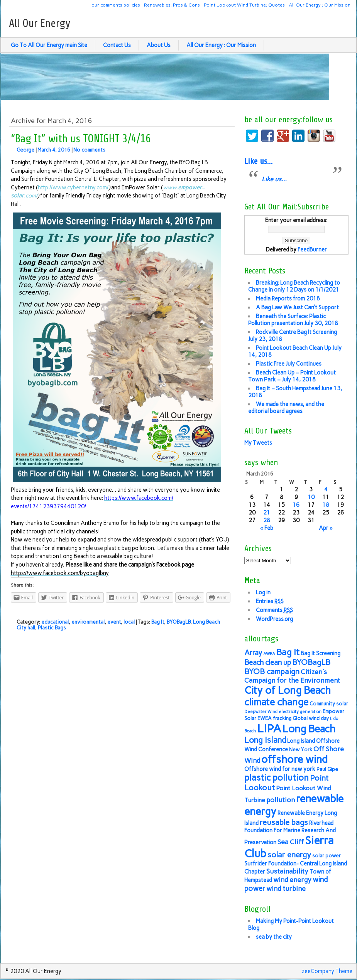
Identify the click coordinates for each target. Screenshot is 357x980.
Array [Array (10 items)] (253, 653)
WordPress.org (274, 619)
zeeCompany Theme (327, 971)
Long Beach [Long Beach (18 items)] (309, 729)
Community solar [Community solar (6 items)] (329, 704)
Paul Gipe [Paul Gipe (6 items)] (327, 769)
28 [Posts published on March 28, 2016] (267, 520)
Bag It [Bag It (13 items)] (288, 652)
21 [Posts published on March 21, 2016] (267, 513)
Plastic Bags (52, 628)
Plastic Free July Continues (289, 364)
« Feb (267, 528)
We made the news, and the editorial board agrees (286, 408)
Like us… (258, 161)
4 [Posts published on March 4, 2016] (326, 489)
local (129, 622)
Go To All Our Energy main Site (49, 45)
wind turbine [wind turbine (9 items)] (286, 888)
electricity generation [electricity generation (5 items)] (300, 712)
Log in (263, 592)
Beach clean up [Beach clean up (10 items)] (268, 662)
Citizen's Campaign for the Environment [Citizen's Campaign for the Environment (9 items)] (292, 676)
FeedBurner (312, 250)
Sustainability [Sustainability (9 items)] (287, 871)
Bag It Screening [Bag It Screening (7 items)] (321, 653)
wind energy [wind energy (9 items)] (292, 880)
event (114, 622)
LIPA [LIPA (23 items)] (269, 728)
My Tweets (258, 443)
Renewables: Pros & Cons (172, 5)
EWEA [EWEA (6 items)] (265, 718)
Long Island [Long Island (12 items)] (265, 740)
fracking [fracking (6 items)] (282, 718)
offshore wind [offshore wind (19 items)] (294, 759)
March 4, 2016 (54, 150)
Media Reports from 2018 (288, 299)
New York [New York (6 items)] (301, 750)
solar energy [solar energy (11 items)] (289, 855)
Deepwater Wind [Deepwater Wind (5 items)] (261, 712)
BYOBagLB (178, 622)
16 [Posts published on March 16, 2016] (296, 505)
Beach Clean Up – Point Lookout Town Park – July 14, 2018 (292, 376)
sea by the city (274, 937)
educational (55, 622)
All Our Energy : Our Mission (320, 5)
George (25, 150)
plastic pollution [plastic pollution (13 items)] (277, 778)
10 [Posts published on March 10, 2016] (311, 497)
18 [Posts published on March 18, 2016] (326, 505)
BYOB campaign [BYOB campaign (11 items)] (272, 671)
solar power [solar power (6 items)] (327, 856)
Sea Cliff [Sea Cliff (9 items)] (291, 842)
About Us (159, 45)
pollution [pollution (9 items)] (281, 800)
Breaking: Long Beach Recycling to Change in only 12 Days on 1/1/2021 (294, 286)
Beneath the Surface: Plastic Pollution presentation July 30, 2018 (293, 320)
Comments (274, 610)
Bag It (158, 622)
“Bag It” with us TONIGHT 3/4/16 (81, 139)
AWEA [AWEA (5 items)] (269, 654)
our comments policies (116, 5)
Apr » (326, 528)
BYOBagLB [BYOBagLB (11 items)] (311, 662)
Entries (270, 601)
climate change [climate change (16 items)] (276, 702)
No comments (89, 150)
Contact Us (117, 45)
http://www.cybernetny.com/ (73, 187)
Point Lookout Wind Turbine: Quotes (244, 5)
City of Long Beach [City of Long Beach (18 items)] (288, 690)
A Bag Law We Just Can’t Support (297, 307)
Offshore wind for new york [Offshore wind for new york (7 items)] (280, 769)
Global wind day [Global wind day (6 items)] (311, 718)
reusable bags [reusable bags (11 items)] (284, 822)
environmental (88, 622)
